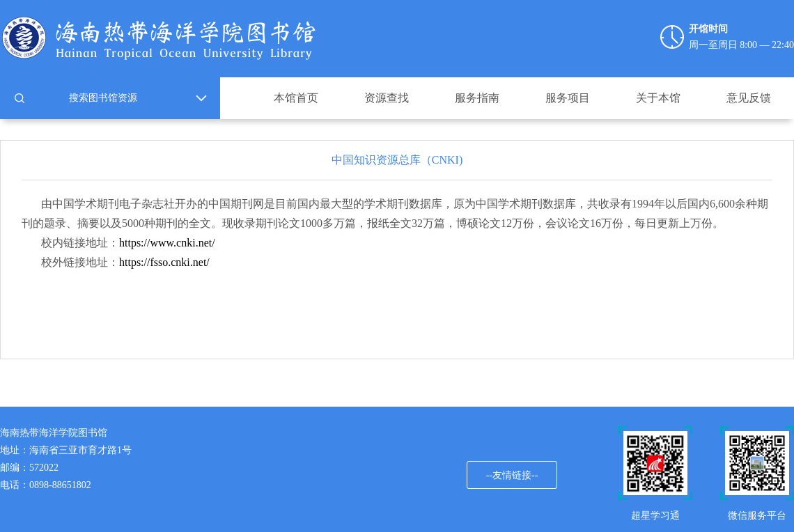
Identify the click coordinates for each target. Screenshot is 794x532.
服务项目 (568, 98)
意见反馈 (749, 98)
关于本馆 (658, 98)
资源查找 (387, 98)
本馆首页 (296, 98)
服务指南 (477, 98)
